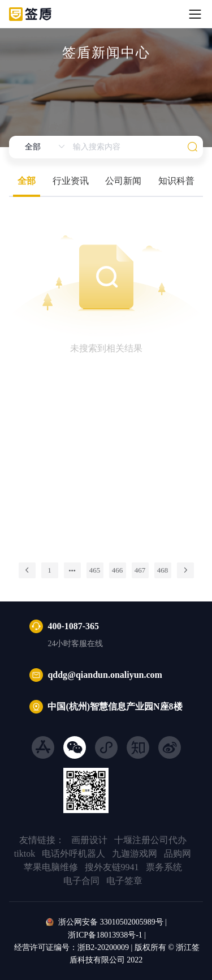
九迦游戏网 (135, 854)
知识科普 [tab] (176, 181)
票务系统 (164, 867)
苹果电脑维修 (51, 867)
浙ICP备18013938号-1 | (106, 935)
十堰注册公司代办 (150, 840)
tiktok (25, 854)
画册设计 (89, 840)
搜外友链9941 (112, 867)
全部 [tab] (27, 181)
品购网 (178, 854)
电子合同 (81, 881)
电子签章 (124, 881)
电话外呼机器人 (73, 854)
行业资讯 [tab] (71, 181)
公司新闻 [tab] (123, 181)
